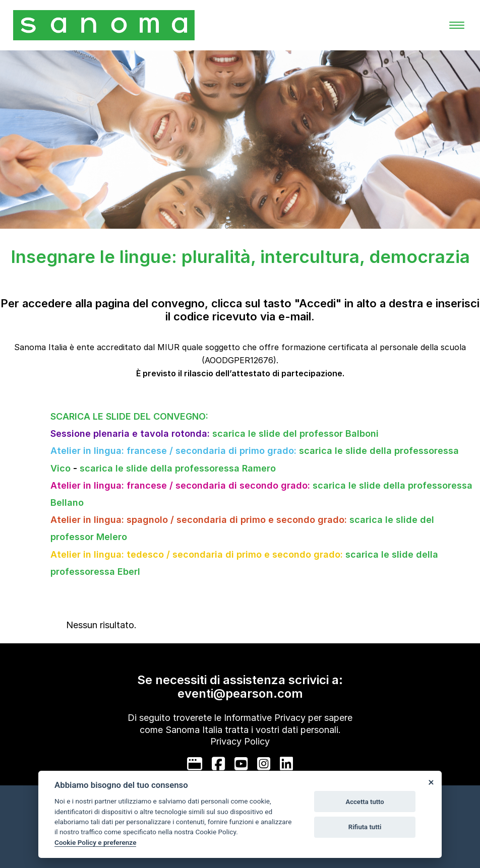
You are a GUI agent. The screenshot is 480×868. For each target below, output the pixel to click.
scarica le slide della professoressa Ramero (178, 468)
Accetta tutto (365, 802)
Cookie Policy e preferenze (95, 842)
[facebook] (218, 764)
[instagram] (264, 764)
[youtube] (241, 764)
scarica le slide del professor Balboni (295, 433)
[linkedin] (286, 764)
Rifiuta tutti (365, 827)
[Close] (431, 782)
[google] (195, 764)
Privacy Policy (240, 741)
